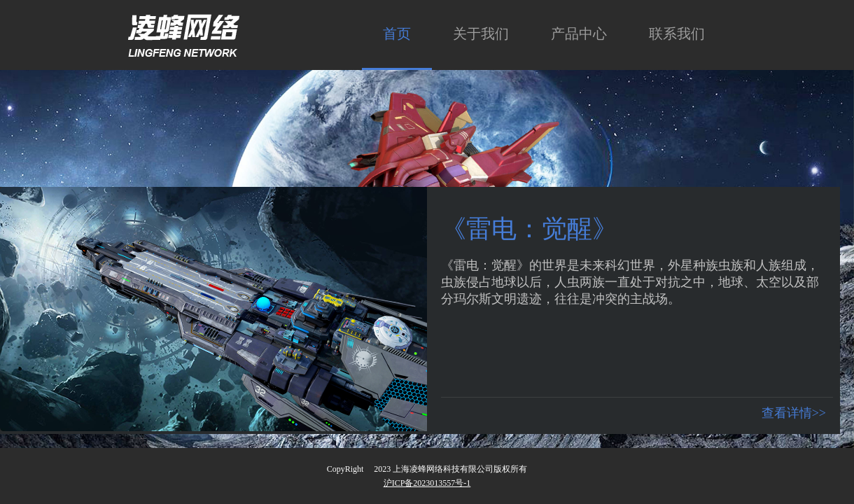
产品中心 (579, 34)
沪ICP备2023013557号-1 (427, 483)
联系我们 (677, 34)
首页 (397, 34)
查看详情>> (794, 413)
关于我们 (481, 34)
